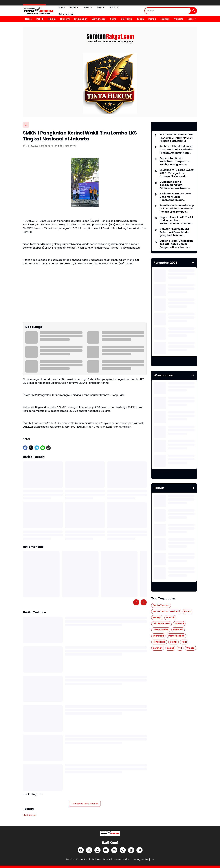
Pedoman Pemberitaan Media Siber (111, 859)
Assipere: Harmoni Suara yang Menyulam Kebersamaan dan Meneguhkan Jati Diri (175, 197)
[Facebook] (25, 448)
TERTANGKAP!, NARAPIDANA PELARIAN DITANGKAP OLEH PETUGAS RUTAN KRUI (177, 138)
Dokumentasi (67, 14)
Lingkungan (81, 19)
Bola (101, 7)
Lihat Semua (30, 815)
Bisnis (88, 7)
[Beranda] (26, 125)
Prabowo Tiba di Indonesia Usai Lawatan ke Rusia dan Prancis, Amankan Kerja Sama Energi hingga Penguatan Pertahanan (176, 150)
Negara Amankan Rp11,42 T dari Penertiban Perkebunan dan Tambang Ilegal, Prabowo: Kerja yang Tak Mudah (177, 221)
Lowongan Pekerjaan (143, 859)
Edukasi (165, 19)
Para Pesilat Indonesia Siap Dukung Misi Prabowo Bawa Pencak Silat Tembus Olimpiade (177, 209)
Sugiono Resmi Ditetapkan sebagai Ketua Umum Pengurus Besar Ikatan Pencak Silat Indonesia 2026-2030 (176, 244)
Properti (178, 19)
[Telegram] (37, 448)
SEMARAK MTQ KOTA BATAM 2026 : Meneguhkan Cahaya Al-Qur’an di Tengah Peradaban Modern (177, 173)
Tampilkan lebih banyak (85, 804)
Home (62, 7)
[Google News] (114, 850)
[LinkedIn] (131, 850)
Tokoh (140, 19)
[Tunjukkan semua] (193, 263)
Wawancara (99, 19)
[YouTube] (106, 850)
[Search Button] (194, 11)
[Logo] (110, 833)
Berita (74, 7)
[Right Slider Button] (194, 19)
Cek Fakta (127, 19)
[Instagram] (97, 850)
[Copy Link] (48, 448)
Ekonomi (65, 19)
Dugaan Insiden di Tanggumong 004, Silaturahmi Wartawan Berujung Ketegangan (174, 185)
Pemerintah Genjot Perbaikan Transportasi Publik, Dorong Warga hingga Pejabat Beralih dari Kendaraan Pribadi (177, 161)
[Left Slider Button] (136, 602)
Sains (113, 19)
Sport (114, 7)
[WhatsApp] (43, 448)
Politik (40, 19)
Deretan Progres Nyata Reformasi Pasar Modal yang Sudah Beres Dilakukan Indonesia (174, 232)
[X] (31, 448)
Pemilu (152, 19)
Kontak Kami (83, 859)
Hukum (52, 19)
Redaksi (70, 859)
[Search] (168, 11)
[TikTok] (123, 850)
